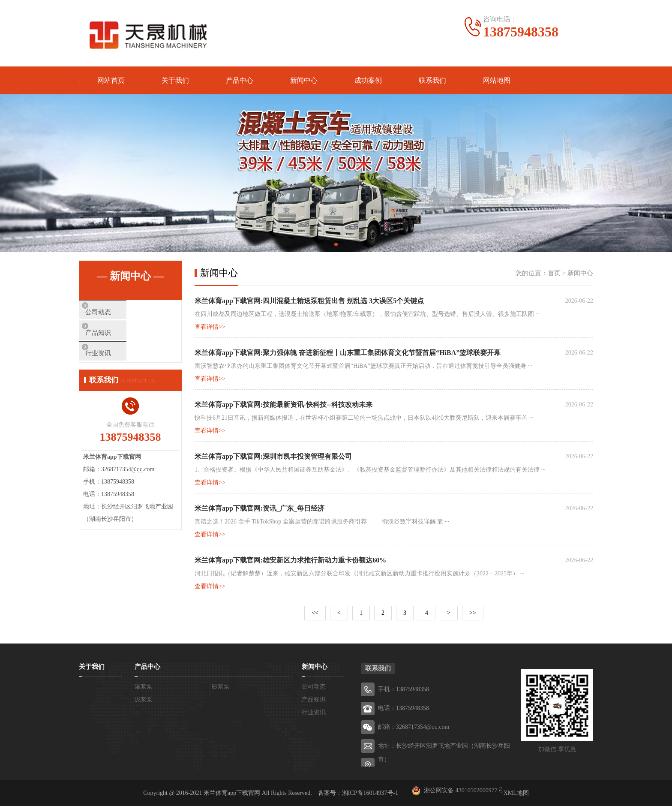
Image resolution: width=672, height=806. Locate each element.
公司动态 (112, 313)
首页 (554, 273)
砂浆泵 (221, 687)
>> (473, 613)
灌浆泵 (144, 687)
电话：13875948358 (403, 708)
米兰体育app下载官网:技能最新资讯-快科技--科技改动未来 (283, 405)
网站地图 (497, 80)
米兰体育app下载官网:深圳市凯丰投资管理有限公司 (273, 456)
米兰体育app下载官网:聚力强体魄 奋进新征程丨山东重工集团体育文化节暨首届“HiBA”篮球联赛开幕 (348, 353)
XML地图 (516, 793)
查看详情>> (210, 327)
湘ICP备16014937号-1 (370, 793)
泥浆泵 (144, 699)
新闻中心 (304, 80)
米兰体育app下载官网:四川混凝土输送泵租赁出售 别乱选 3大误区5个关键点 (309, 301)
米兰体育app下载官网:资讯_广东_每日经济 (259, 508)
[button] (329, 244)
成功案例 (368, 80)
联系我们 (432, 80)
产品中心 (240, 80)
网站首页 (111, 80)
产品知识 (112, 338)
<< (315, 613)
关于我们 (175, 80)
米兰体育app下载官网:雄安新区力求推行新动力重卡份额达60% (290, 560)
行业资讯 (112, 364)
